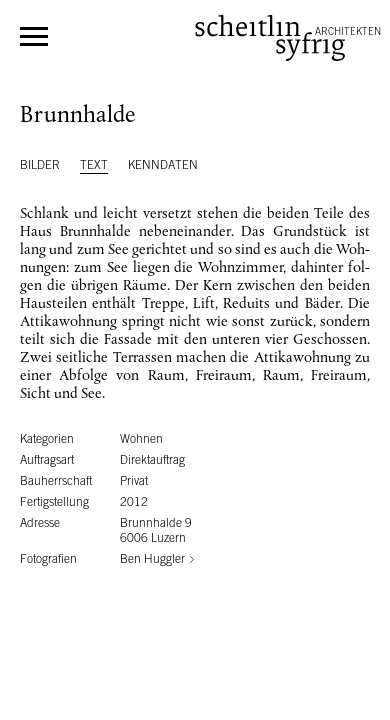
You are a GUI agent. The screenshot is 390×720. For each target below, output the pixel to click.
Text (94, 165)
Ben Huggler (152, 559)
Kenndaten (163, 165)
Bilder (40, 165)
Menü (34, 36)
